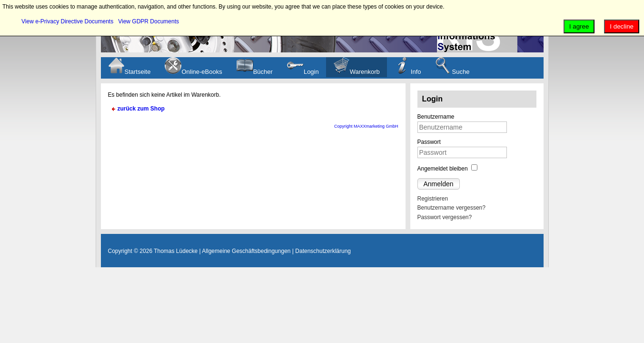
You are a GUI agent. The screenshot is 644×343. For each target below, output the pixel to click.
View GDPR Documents (149, 21)
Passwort (429, 142)
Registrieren (433, 199)
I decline (622, 26)
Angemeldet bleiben (443, 169)
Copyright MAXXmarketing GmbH (366, 126)
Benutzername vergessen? (451, 208)
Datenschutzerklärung (323, 251)
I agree (579, 26)
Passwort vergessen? (445, 217)
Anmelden (439, 184)
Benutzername (436, 117)
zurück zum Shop (141, 109)
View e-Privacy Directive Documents (67, 21)
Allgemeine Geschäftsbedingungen (246, 251)
